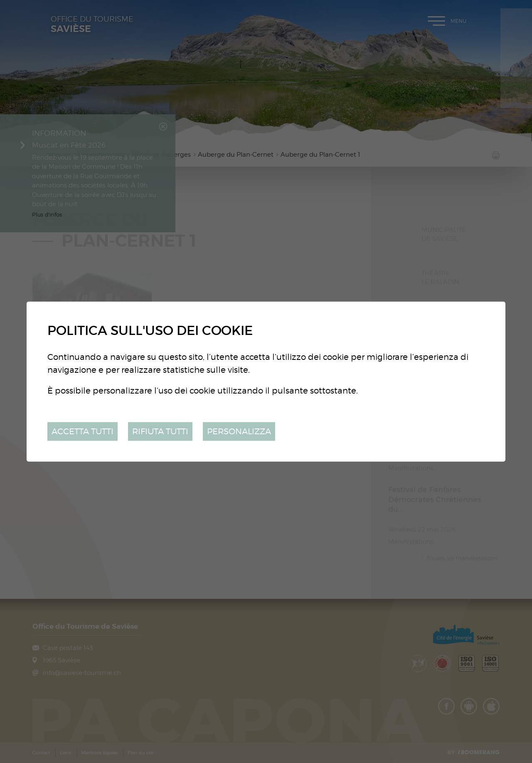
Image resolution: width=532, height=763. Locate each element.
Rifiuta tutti (160, 431)
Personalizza (239, 431)
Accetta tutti (83, 431)
